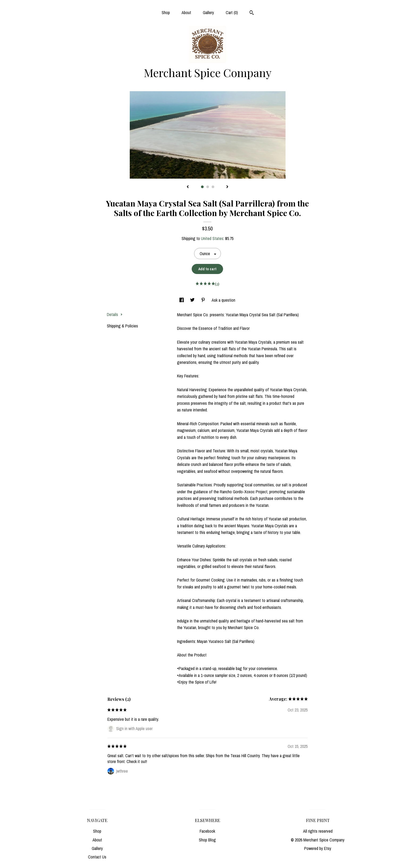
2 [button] (208, 187)
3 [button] (213, 187)
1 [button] (202, 187)
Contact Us (97, 857)
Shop (166, 12)
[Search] (252, 13)
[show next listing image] (227, 187)
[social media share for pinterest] (204, 300)
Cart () (232, 12)
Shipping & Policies (122, 326)
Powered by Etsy (318, 848)
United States (212, 238)
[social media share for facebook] (182, 300)
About (186, 12)
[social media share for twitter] (193, 300)
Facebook (207, 831)
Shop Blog (207, 840)
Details (115, 314)
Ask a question (223, 300)
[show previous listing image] (188, 187)
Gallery (208, 12)
